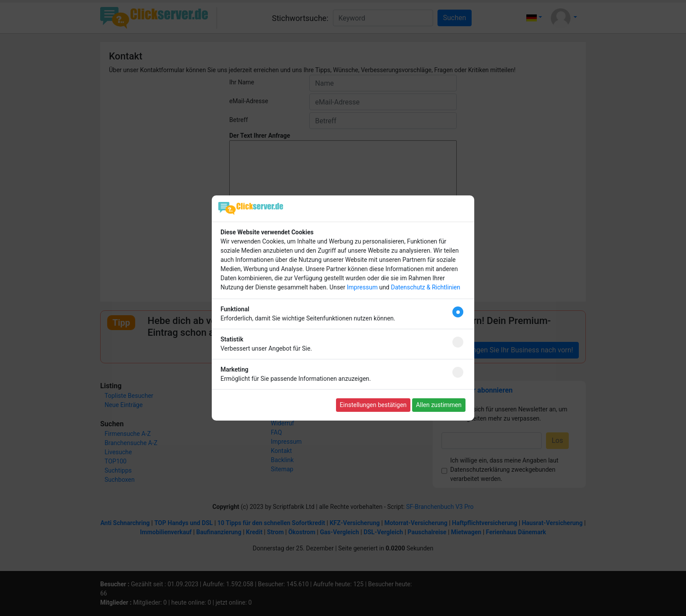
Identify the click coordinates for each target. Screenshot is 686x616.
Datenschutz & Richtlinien (425, 287)
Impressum (362, 287)
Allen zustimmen (439, 405)
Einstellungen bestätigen (373, 405)
